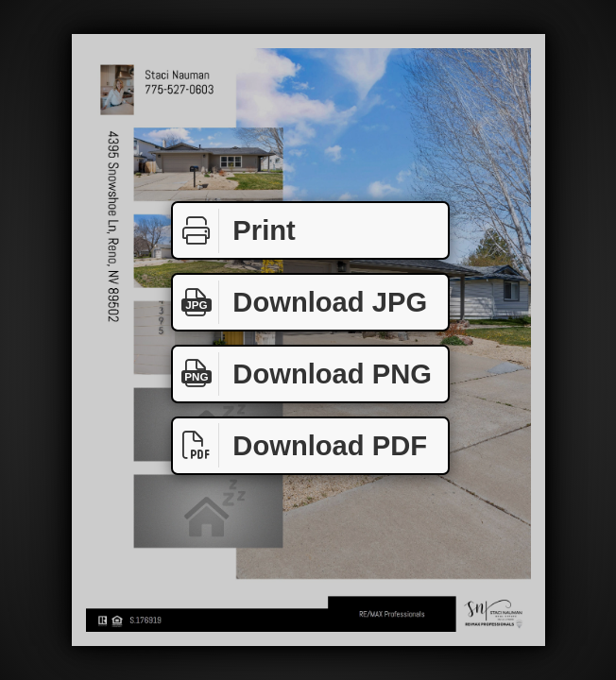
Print (234, 231)
